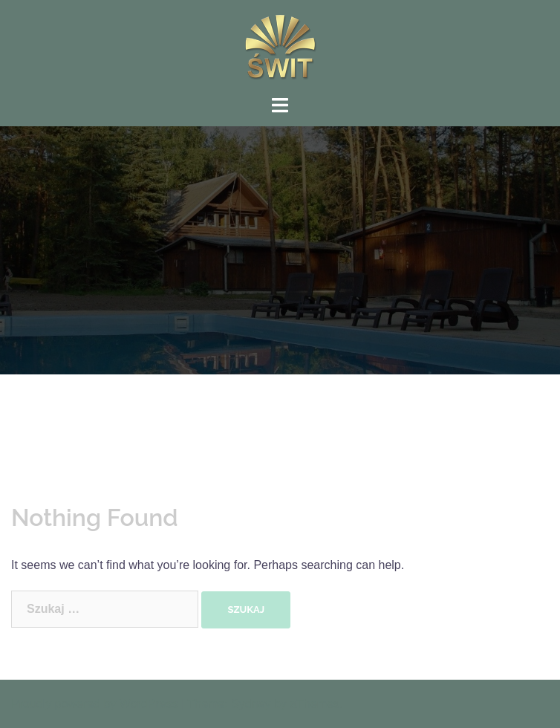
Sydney (251, 704)
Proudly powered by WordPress (95, 704)
